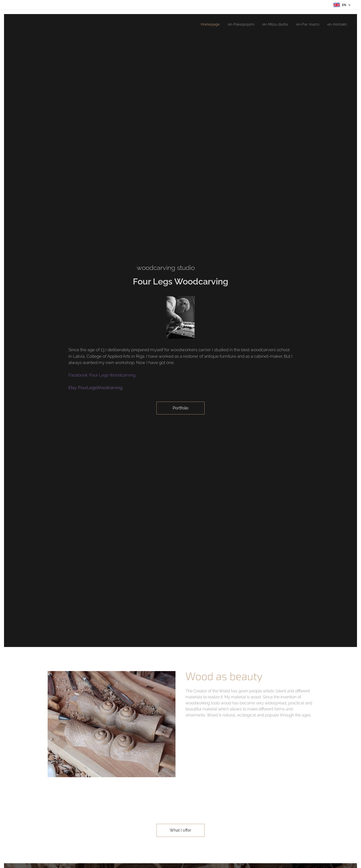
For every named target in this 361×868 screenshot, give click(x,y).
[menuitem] (204, 24)
